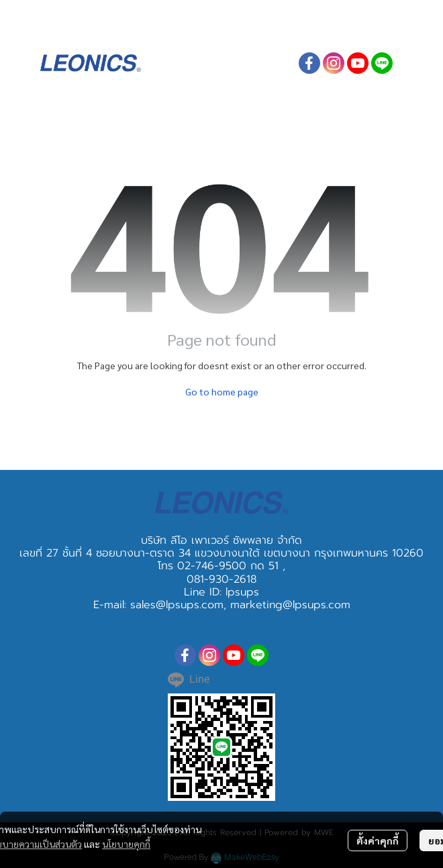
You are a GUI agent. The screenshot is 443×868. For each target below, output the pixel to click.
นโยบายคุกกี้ (126, 844)
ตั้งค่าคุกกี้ (378, 840)
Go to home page (222, 391)
